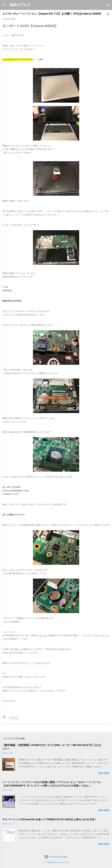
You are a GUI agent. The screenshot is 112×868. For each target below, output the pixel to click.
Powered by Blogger (56, 857)
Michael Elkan (64, 862)
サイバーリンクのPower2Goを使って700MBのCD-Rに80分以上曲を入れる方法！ (50, 819)
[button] (108, 14)
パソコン (14, 718)
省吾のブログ (20, 5)
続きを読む (104, 773)
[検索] (108, 6)
